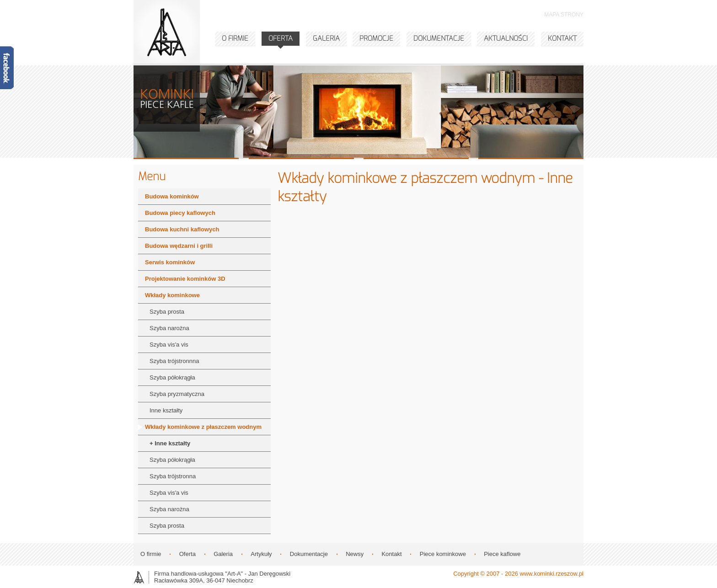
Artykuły (261, 554)
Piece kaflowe (502, 554)
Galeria (223, 554)
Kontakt (391, 554)
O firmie (151, 554)
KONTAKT (562, 38)
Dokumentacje (309, 554)
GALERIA (326, 38)
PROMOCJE (376, 38)
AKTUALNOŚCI (506, 38)
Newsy (355, 554)
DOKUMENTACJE (439, 38)
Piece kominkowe (443, 554)
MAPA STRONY (564, 15)
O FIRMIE (235, 38)
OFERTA (281, 38)
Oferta (187, 554)
